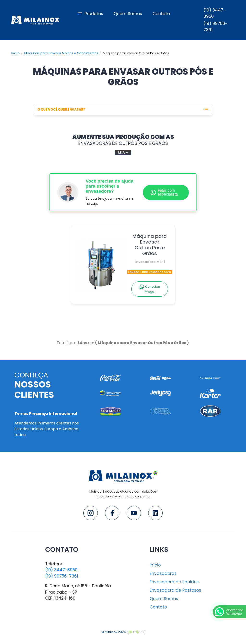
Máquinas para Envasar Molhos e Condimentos (61, 53)
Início (15, 53)
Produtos (90, 14)
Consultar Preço (150, 289)
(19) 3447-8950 (61, 570)
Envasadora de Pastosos (175, 590)
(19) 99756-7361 (62, 576)
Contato (161, 14)
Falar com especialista (164, 192)
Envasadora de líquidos (174, 582)
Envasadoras (163, 573)
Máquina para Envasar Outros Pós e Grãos (150, 248)
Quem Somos (128, 14)
